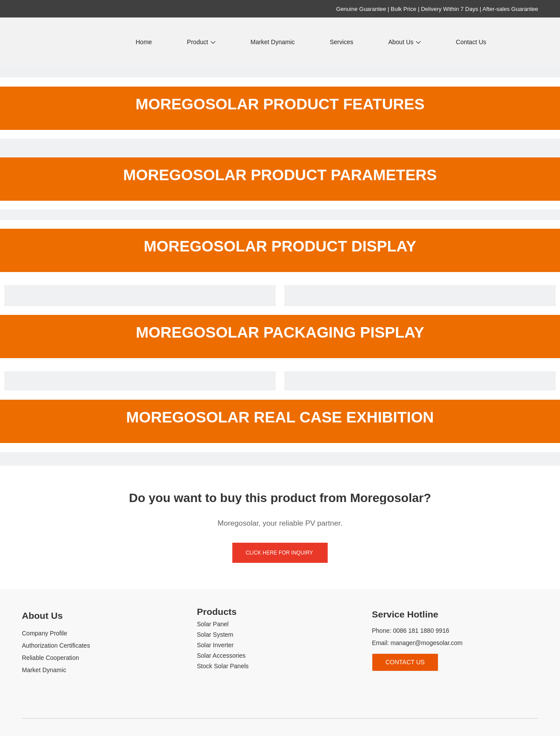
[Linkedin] (392, 685)
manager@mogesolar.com (427, 643)
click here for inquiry (280, 553)
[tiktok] (422, 685)
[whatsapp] (436, 685)
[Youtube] (407, 685)
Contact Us (405, 662)
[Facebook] (377, 685)
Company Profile (45, 633)
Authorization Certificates (56, 645)
